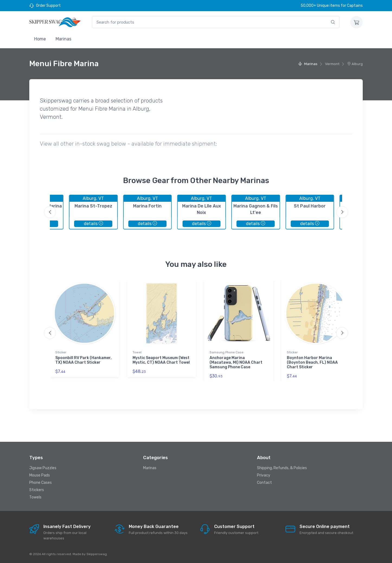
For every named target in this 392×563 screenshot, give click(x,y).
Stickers (37, 490)
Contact (264, 483)
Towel (137, 352)
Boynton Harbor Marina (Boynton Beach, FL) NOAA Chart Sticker (312, 362)
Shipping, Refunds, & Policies (282, 468)
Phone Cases (41, 483)
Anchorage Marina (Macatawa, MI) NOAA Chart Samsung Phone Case (236, 362)
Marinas (63, 39)
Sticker (61, 352)
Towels (35, 497)
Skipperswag (97, 554)
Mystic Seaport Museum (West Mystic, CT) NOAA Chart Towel (161, 360)
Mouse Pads (40, 475)
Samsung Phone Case (226, 352)
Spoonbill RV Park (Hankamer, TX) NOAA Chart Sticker (83, 360)
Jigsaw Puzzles (43, 468)
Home (40, 39)
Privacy (264, 475)
